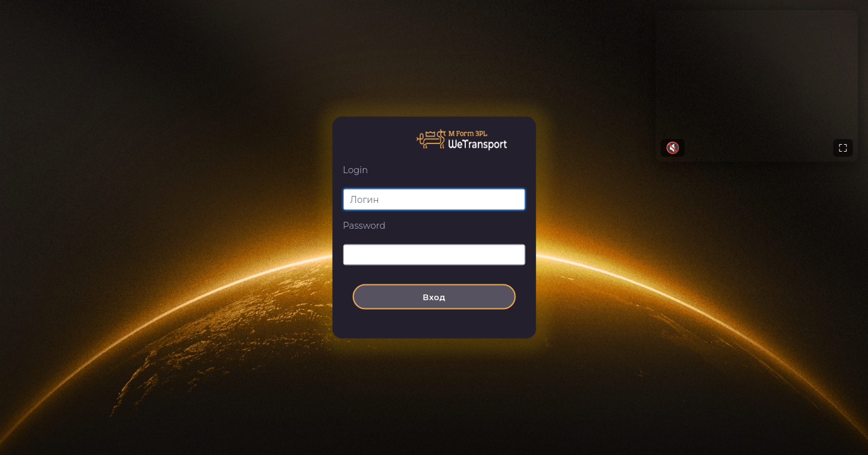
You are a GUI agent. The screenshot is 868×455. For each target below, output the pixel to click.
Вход (434, 297)
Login (355, 170)
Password (364, 225)
